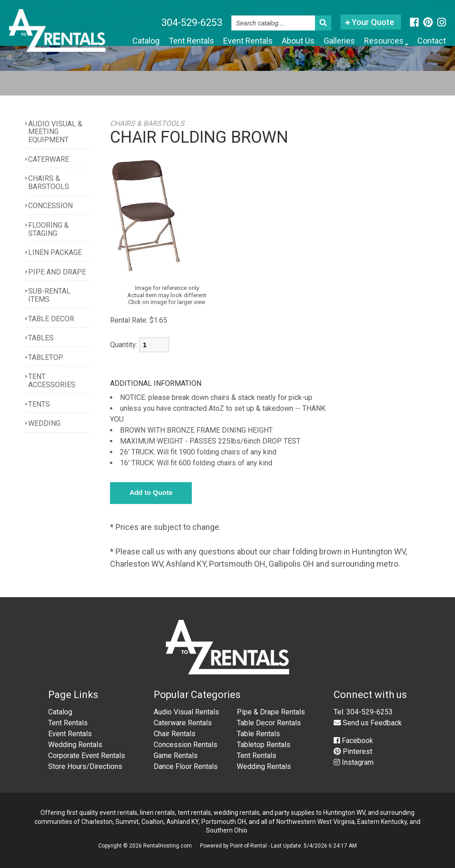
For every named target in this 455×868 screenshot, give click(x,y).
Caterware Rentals (183, 723)
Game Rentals (176, 756)
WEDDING (44, 423)
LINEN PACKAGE (55, 252)
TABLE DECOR (51, 319)
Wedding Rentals (75, 745)
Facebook (353, 741)
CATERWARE (49, 159)
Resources (386, 41)
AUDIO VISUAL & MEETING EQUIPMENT (55, 132)
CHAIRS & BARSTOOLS (49, 182)
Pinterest (353, 751)
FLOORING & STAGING (48, 229)
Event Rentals (248, 41)
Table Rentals (258, 734)
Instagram (354, 762)
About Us (298, 41)
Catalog (146, 41)
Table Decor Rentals (269, 723)
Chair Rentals (175, 734)
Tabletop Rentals (264, 745)
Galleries (339, 41)
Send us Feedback (368, 723)
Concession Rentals (185, 745)
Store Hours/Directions (85, 766)
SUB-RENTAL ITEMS (49, 296)
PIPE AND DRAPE (57, 272)
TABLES (41, 338)
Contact (432, 41)
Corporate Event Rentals (87, 756)
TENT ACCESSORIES (52, 381)
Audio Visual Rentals (186, 712)
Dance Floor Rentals (186, 766)
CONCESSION (50, 206)
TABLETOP (46, 357)
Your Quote (370, 22)
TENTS (39, 404)
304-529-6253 (192, 22)
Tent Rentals (191, 41)
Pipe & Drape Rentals (271, 712)
